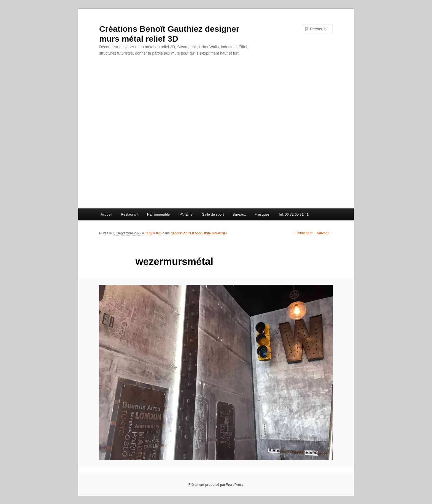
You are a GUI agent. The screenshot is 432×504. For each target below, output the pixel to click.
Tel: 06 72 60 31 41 (294, 214)
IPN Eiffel (186, 214)
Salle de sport (213, 214)
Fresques (262, 214)
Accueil (106, 214)
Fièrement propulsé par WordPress (216, 485)
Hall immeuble (158, 214)
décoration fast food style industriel (199, 233)
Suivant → (325, 233)
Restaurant (130, 214)
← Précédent (302, 233)
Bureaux (239, 214)
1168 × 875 (153, 233)
